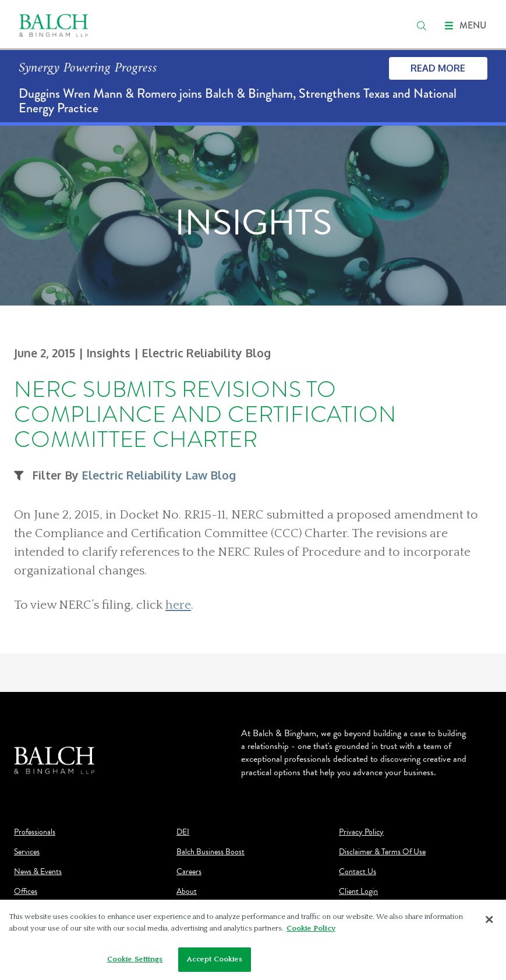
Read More (438, 68)
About (187, 892)
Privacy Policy (361, 832)
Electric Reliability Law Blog (159, 475)
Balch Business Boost (210, 852)
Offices (26, 892)
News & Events (38, 872)
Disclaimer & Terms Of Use (382, 852)
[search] (422, 26)
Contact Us (358, 872)
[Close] (489, 923)
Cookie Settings (135, 963)
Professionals (35, 832)
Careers (189, 872)
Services (27, 852)
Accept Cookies (215, 963)
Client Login (358, 892)
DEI (183, 832)
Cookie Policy (311, 931)
